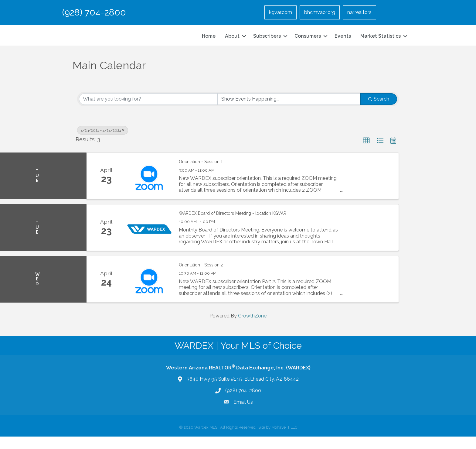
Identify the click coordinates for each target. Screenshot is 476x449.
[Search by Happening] (289, 111)
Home (209, 42)
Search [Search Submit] (379, 111)
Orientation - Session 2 (201, 277)
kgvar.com (280, 12)
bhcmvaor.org (320, 12)
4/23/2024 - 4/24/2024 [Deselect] (103, 142)
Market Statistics (381, 42)
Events (343, 42)
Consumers (308, 42)
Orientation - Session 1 (201, 174)
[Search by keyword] (148, 111)
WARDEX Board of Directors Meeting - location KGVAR (233, 225)
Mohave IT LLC (284, 440)
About (232, 42)
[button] (366, 153)
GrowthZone (252, 328)
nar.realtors (359, 12)
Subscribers (267, 42)
